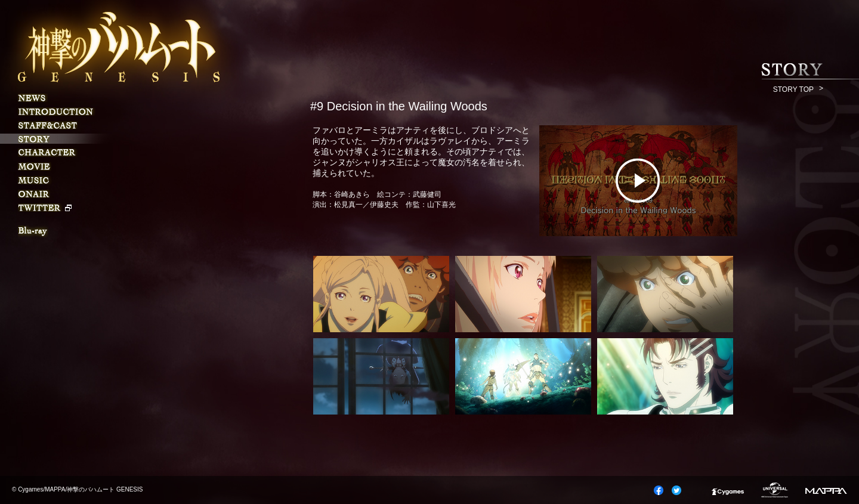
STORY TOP (793, 89)
